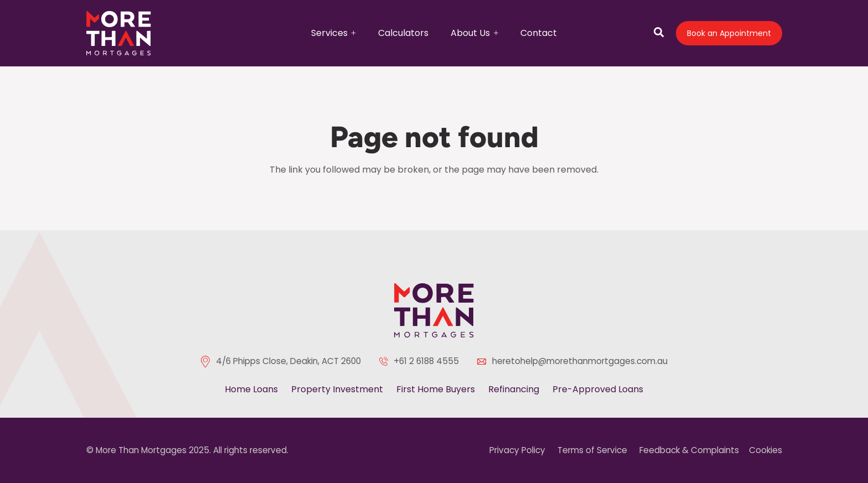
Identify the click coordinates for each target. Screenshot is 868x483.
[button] (352, 32)
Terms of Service (592, 450)
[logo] (119, 33)
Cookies (766, 450)
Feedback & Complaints (689, 450)
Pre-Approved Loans (598, 389)
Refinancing (514, 389)
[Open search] (659, 33)
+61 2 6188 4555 (426, 361)
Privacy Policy (517, 450)
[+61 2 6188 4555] (386, 361)
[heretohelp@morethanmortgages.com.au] (484, 362)
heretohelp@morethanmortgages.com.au (580, 361)
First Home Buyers (436, 389)
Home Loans (251, 389)
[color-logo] (434, 310)
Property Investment (337, 389)
